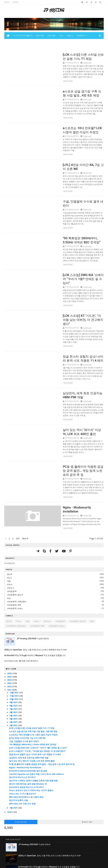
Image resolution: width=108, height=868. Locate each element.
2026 (11, 625)
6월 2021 (15, 664)
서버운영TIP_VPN (16, 556)
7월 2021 (15, 660)
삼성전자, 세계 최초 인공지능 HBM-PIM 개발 (30, 709)
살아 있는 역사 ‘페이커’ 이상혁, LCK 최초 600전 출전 (33, 712)
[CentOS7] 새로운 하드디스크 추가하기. (28, 739)
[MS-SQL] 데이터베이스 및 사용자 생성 (28, 748)
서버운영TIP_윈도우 (16, 546)
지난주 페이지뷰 (22, 773)
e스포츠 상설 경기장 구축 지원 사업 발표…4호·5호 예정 (35, 683)
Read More (48, 82)
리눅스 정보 (53, 38)
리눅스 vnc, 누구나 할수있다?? (24, 745)
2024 (11, 631)
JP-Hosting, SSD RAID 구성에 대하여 (34, 590)
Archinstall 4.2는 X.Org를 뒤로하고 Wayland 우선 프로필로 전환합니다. (37, 607)
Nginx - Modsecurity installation (66, 461)
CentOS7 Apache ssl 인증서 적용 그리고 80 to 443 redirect (38, 726)
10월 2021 (16, 651)
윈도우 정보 (41, 38)
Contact (17, 2)
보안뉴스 (10, 45)
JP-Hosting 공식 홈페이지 (24, 38)
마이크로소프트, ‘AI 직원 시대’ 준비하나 (23, 612)
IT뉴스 (62, 38)
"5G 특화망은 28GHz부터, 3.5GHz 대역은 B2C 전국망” (34, 696)
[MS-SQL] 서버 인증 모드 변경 (24, 755)
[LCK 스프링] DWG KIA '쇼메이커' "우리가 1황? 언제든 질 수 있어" (40, 699)
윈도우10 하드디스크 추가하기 (24, 729)
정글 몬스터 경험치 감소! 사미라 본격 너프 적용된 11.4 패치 (36, 706)
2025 (11, 628)
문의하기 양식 (86, 773)
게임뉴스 (71, 38)
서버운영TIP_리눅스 (16, 560)
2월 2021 (15, 677)
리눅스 (11, 536)
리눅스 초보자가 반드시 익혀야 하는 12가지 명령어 (33, 742)
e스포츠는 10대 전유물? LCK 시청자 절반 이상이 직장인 (35, 686)
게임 (10, 533)
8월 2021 (15, 657)
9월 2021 (15, 654)
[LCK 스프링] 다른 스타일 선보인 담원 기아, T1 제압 (33, 680)
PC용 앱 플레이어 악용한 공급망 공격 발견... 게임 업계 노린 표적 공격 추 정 (43, 716)
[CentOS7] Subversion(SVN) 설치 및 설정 (29, 722)
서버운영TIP (13, 543)
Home (8, 2)
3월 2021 (15, 673)
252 (19, 490)
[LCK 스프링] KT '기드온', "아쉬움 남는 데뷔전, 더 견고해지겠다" (39, 703)
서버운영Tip (82, 38)
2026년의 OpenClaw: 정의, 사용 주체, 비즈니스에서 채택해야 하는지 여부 (37, 601)
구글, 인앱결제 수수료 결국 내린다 (67, 189)
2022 (11, 638)
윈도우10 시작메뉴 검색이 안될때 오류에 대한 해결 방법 (35, 732)
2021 (11, 641)
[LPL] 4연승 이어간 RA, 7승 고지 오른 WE (72, 158)
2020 (11, 763)
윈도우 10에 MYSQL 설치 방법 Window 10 (29, 735)
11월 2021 (16, 647)
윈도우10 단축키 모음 (20, 752)
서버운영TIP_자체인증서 (18, 553)
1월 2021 (15, 759)
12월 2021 (16, 644)
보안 (10, 550)
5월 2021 (15, 667)
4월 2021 (15, 670)
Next (27, 490)
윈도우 (11, 526)
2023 (11, 635)
